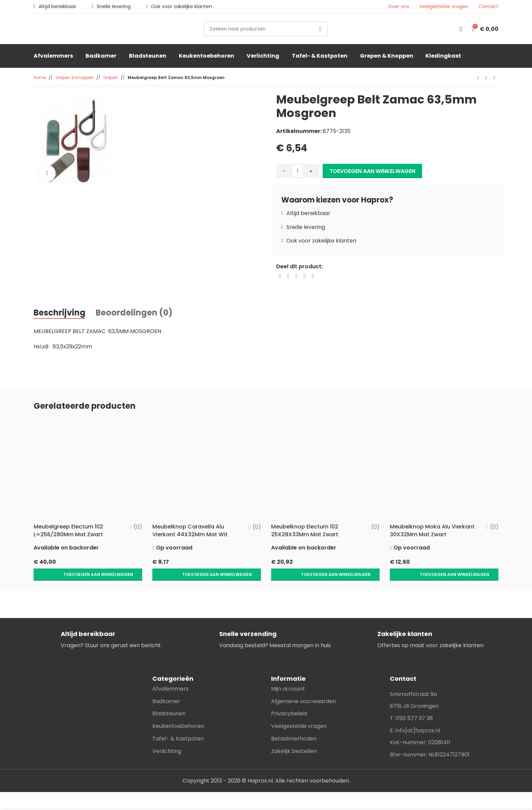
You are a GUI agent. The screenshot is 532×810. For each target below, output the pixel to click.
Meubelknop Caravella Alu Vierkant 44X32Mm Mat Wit (190, 530)
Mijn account (288, 674)
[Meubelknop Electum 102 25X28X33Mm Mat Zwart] (325, 469)
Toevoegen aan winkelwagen (372, 171)
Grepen (111, 78)
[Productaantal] (298, 171)
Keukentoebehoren (178, 712)
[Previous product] (478, 78)
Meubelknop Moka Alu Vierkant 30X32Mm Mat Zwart (432, 530)
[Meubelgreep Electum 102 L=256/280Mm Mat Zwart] (88, 469)
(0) (138, 527)
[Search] (266, 29)
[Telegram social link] (313, 276)
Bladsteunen (169, 699)
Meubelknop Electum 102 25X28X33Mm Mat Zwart (305, 530)
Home (40, 78)
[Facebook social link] (280, 276)
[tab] (60, 313)
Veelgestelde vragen (444, 7)
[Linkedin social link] (305, 276)
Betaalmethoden (294, 724)
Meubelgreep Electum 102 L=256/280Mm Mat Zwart (69, 530)
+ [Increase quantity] (311, 171)
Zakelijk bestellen (294, 737)
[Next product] (494, 78)
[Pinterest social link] (297, 276)
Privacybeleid (289, 699)
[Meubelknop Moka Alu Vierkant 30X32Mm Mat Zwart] (444, 469)
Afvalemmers (170, 674)
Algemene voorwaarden (303, 687)
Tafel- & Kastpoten (178, 724)
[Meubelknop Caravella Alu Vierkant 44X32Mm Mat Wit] (207, 469)
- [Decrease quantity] (284, 171)
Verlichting (167, 737)
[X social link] (288, 276)
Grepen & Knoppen (74, 78)
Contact (488, 7)
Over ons (398, 7)
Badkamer (166, 687)
